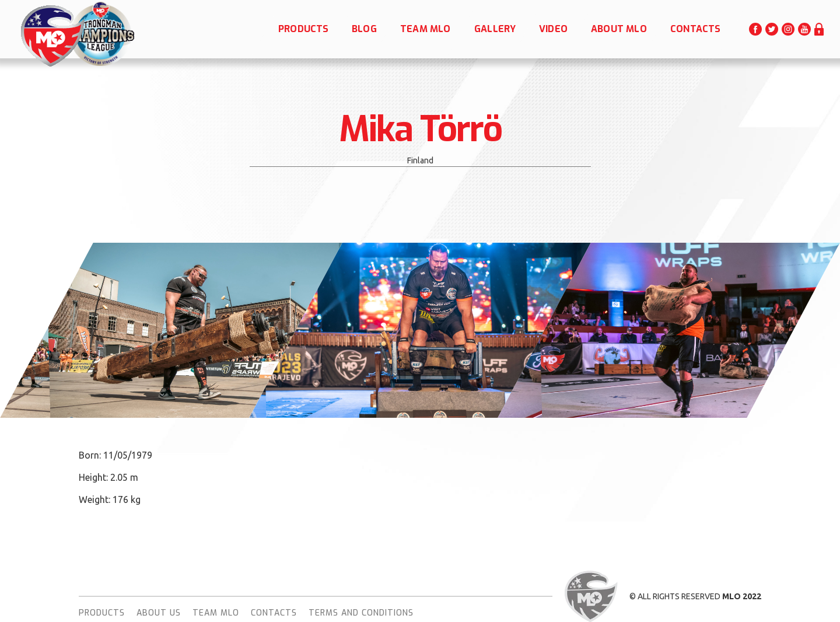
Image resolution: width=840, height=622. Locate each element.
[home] (52, 36)
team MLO (216, 613)
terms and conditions (361, 613)
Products (102, 613)
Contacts (274, 613)
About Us (159, 613)
